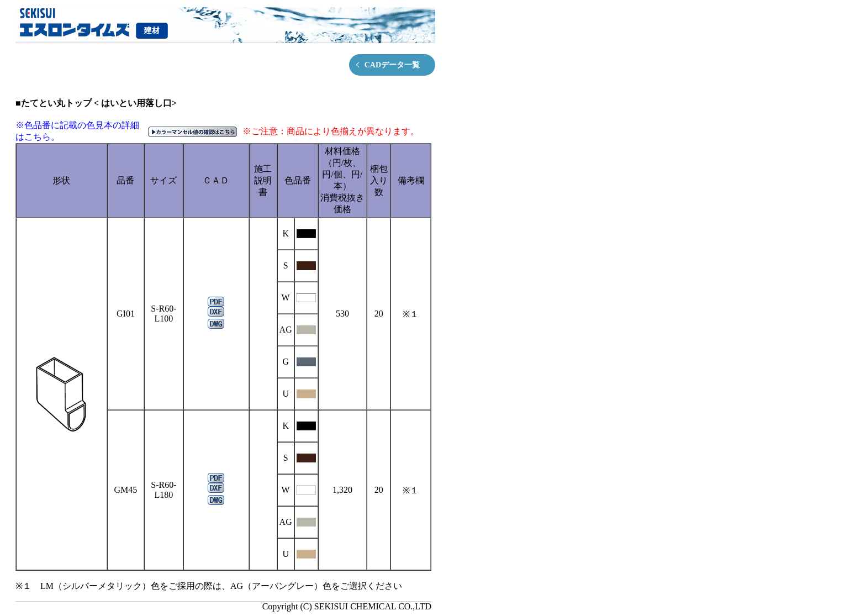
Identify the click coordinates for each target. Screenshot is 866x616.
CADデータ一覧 (392, 65)
